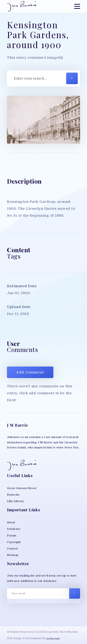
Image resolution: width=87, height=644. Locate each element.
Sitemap (13, 555)
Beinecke (13, 495)
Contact (12, 549)
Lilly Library (16, 501)
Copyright (14, 542)
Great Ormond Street (22, 488)
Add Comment (30, 372)
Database (14, 529)
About (11, 522)
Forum (12, 536)
